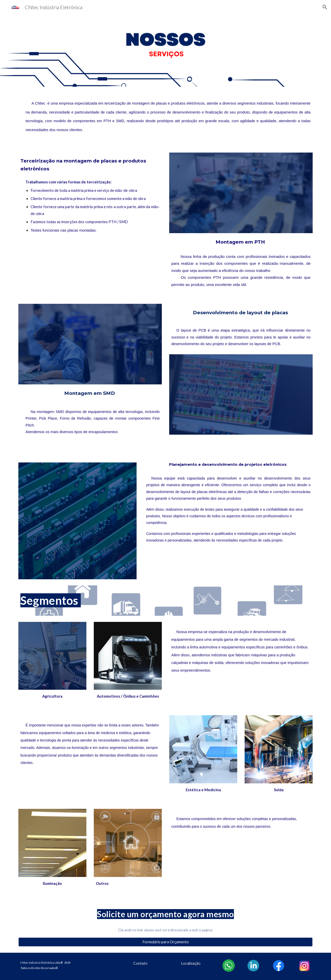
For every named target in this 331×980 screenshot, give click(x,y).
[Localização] (191, 963)
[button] (325, 7)
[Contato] (140, 963)
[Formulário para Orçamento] (165, 942)
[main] (165, 117)
